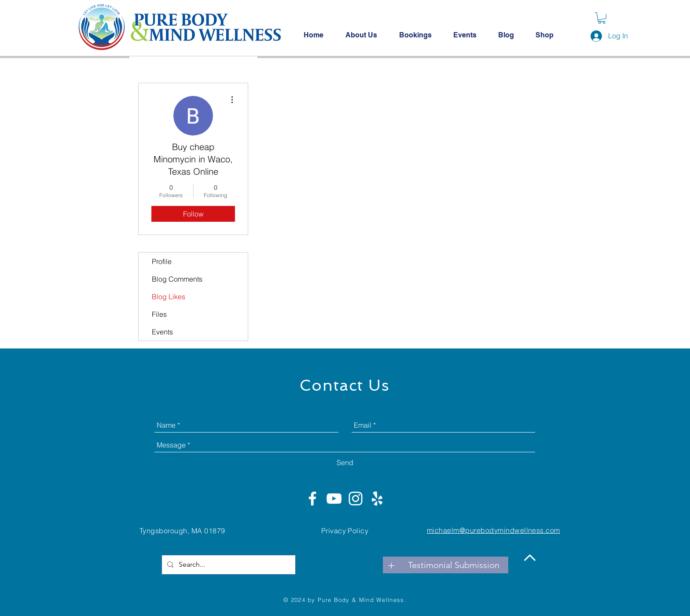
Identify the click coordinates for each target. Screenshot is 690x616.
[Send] (345, 462)
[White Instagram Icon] (356, 499)
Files (159, 314)
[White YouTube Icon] (334, 499)
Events (162, 332)
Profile (162, 261)
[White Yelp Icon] (377, 499)
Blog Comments (177, 279)
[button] (602, 18)
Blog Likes (169, 297)
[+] (391, 565)
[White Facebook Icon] (312, 499)
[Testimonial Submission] (454, 565)
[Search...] (228, 565)
